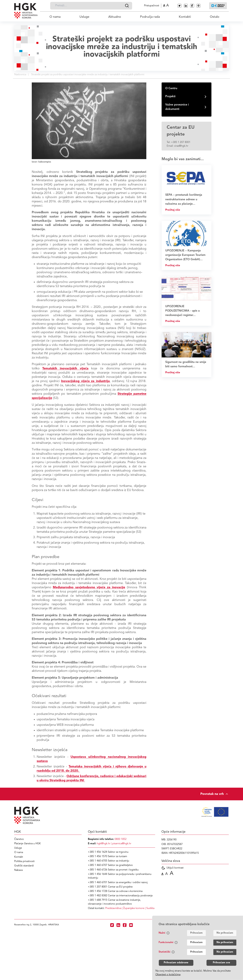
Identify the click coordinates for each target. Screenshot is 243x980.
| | (130, 908)
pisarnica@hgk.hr (122, 844)
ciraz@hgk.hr (181, 146)
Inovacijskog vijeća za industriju (85, 381)
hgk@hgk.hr (104, 844)
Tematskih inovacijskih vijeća (65, 369)
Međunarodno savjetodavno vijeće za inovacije (89, 587)
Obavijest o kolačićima (168, 975)
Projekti (170, 97)
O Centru (171, 88)
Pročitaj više (173, 210)
